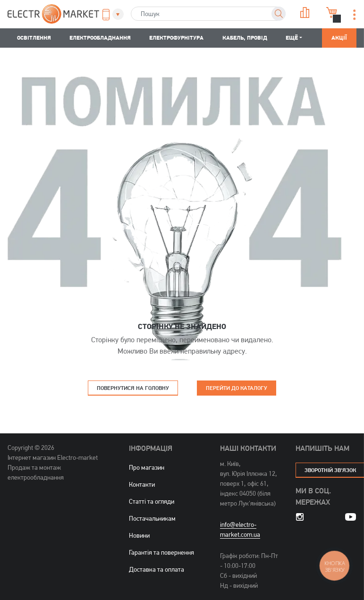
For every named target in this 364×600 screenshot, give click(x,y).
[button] (110, 15)
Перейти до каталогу (237, 388)
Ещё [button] (292, 38)
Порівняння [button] (305, 13)
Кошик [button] (332, 13)
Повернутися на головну (133, 388)
